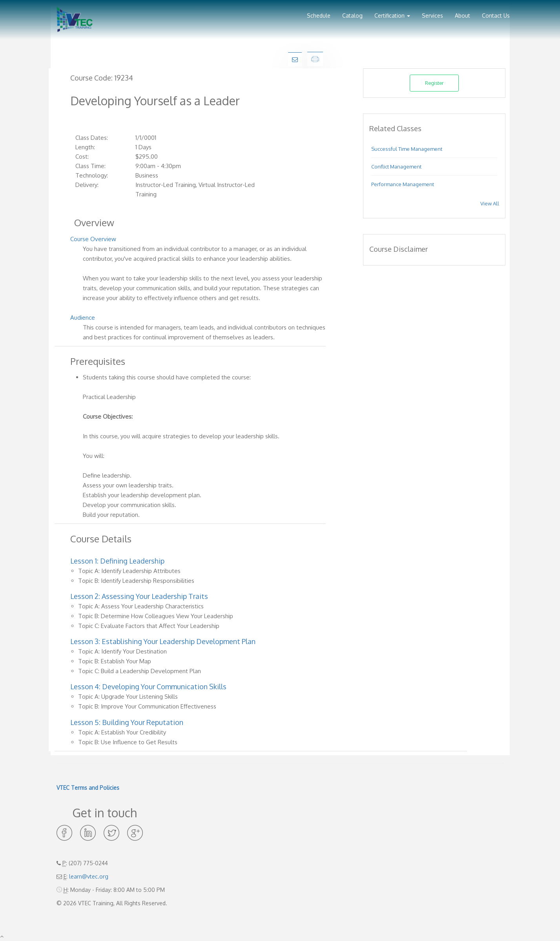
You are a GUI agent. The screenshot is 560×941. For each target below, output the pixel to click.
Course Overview (93, 239)
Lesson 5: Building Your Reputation (127, 722)
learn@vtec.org (89, 876)
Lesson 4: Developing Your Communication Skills (148, 687)
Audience (83, 318)
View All (490, 203)
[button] (392, 13)
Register (434, 83)
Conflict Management (396, 167)
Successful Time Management (407, 149)
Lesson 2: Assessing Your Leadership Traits (139, 596)
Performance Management (403, 184)
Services (432, 16)
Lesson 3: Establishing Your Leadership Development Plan (163, 641)
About (462, 16)
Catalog (352, 16)
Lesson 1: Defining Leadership (117, 561)
